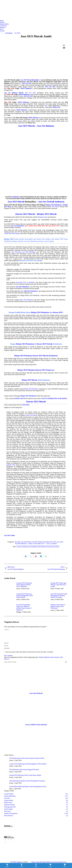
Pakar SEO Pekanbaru (26, 300)
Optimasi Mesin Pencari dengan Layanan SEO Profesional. (58, 606)
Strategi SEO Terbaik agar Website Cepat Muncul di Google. (58, 585)
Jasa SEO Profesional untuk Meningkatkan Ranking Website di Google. (59, 596)
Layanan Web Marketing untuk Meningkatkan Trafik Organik (28, 766)
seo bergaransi (34, 546)
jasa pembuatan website (16, 119)
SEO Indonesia (42, 546)
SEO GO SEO (30, 93)
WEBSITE (16, 197)
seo (29, 347)
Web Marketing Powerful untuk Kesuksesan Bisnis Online (27, 760)
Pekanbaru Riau (42, 217)
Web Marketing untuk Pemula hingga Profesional (24, 772)
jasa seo (19, 546)
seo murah (60, 542)
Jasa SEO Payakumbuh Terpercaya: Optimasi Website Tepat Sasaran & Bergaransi (24, 607)
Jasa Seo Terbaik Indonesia (51, 202)
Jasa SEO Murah (26, 126)
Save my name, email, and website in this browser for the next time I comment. (30, 654)
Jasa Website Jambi (10, 118)
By (21, 544)
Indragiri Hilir (11, 465)
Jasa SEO (17, 542)
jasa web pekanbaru (18, 226)
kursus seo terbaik (31, 415)
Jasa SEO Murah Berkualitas (30, 80)
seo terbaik (56, 546)
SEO (46, 106)
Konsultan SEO (48, 542)
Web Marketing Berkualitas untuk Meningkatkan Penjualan (27, 783)
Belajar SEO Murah (29, 380)
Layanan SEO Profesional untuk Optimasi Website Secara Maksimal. (24, 585)
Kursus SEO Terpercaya (45, 370)
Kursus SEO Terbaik (44, 344)
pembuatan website (51, 102)
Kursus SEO (58, 312)
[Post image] (9, 586)
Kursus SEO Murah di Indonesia (45, 356)
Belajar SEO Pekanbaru (54, 205)
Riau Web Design (14, 233)
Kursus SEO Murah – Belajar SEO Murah (36, 214)
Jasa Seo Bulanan (45, 126)
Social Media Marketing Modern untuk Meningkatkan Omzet (28, 789)
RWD (6, 233)
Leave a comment (51, 544)
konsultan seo (26, 546)
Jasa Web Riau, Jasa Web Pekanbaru (23, 252)
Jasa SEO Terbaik (37, 542)
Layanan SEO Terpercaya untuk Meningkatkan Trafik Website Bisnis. (25, 596)
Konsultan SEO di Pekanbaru (26, 282)
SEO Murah (55, 207)
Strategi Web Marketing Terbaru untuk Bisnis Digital (25, 777)
